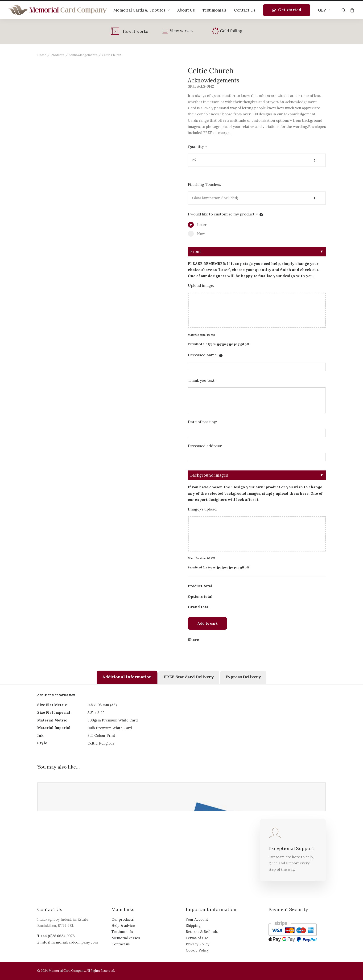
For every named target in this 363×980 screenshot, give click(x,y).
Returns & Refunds (202, 932)
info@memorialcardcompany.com (69, 942)
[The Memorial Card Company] (58, 10)
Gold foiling (231, 31)
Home (42, 55)
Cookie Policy (197, 950)
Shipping (193, 925)
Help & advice (123, 925)
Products (58, 55)
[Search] (345, 10)
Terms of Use (197, 938)
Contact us (121, 944)
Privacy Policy (198, 944)
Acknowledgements (83, 55)
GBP (324, 10)
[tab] (127, 677)
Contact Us (245, 10)
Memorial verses (126, 938)
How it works (135, 31)
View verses (181, 31)
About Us (186, 10)
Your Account (197, 919)
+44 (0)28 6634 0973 (58, 936)
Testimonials (214, 10)
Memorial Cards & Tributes (142, 10)
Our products (123, 919)
